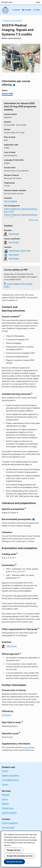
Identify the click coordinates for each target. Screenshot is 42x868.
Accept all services (14, 862)
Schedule (6, 795)
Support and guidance (11, 775)
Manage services (14, 850)
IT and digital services (10, 780)
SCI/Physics (7, 715)
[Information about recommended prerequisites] (34, 519)
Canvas (5, 799)
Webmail (5, 804)
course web (27, 747)
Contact (5, 784)
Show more (33, 220)
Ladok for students (9, 813)
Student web (7, 2)
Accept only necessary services (20, 856)
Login (38, 2)
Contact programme (10, 823)
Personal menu (8, 808)
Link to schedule (11, 201)
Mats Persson (14, 234)
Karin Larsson (14, 255)
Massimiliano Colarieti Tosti (20, 251)
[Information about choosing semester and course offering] (14, 85)
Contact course (8, 827)
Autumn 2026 (7, 94)
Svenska (28, 10)
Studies (5, 771)
